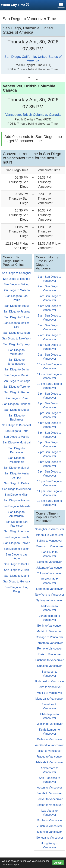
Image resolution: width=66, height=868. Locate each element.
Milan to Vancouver (49, 751)
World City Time (16, 5)
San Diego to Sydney (17, 344)
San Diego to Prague (16, 500)
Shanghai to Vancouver (50, 529)
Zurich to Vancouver (49, 826)
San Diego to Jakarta (16, 312)
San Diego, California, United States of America (33, 58)
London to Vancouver (50, 589)
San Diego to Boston (16, 549)
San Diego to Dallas (16, 483)
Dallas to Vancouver (49, 739)
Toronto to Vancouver (50, 643)
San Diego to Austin (16, 531)
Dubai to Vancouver (50, 666)
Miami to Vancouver (49, 832)
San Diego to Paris (16, 398)
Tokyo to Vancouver (50, 573)
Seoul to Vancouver (49, 562)
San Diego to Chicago (17, 381)
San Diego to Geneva (16, 581)
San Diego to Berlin (17, 369)
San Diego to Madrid (17, 375)
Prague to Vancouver (50, 757)
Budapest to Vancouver (50, 681)
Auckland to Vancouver (50, 745)
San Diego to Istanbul (16, 279)
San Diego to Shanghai (16, 273)
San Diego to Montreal (16, 442)
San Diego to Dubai (16, 410)
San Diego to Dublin (17, 564)
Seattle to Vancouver (50, 793)
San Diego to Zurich (16, 570)
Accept (58, 863)
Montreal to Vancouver (49, 699)
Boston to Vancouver (50, 805)
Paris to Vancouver (49, 654)
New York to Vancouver (50, 595)
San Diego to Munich (16, 468)
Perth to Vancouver (49, 687)
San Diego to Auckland (17, 489)
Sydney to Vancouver (50, 600)
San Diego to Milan (16, 495)
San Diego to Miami (17, 576)
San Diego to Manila (17, 437)
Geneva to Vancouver (49, 838)
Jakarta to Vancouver (49, 568)
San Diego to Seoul (17, 306)
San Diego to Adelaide (17, 506)
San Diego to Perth (16, 431)
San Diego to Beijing (16, 284)
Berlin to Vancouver (49, 626)
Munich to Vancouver (50, 724)
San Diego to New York (16, 338)
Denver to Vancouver (50, 799)
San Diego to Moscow (17, 290)
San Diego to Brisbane (17, 404)
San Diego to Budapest (16, 425)
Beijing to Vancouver (49, 541)
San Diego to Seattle (16, 537)
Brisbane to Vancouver (50, 660)
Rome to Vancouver (49, 649)
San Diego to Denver (16, 543)
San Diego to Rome (17, 392)
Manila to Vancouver (50, 693)
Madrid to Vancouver (49, 631)
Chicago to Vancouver (49, 637)
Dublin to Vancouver (50, 820)
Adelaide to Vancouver (49, 762)
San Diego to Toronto (17, 387)
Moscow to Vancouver (49, 546)
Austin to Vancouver (49, 788)
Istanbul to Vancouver (49, 535)
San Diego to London (17, 333)
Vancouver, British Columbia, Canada (33, 115)
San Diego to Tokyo (17, 317)
